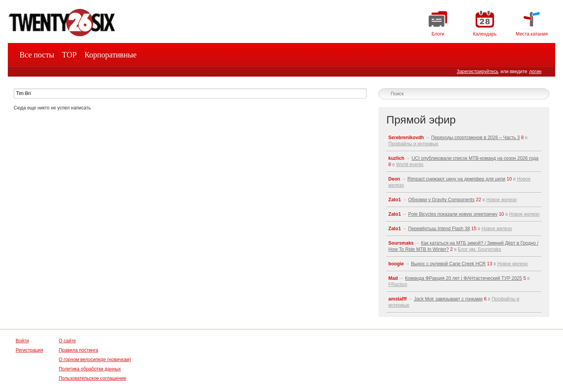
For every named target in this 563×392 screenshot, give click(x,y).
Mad (393, 278)
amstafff (397, 299)
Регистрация (29, 350)
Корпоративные (110, 55)
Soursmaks (401, 243)
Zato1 (394, 200)
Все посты (37, 55)
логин (535, 72)
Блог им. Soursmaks (480, 249)
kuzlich (396, 158)
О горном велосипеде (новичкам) (95, 360)
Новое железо (502, 200)
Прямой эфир (421, 120)
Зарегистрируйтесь (478, 72)
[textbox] (190, 93)
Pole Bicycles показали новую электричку (453, 214)
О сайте (67, 341)
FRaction (398, 285)
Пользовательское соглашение (92, 378)
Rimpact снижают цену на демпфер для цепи (456, 179)
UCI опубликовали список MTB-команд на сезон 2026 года (475, 158)
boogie (396, 264)
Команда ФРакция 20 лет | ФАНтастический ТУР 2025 (463, 278)
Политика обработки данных (90, 369)
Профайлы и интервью (413, 144)
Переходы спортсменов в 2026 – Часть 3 (476, 138)
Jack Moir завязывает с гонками (448, 299)
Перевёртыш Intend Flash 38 (439, 229)
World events (410, 165)
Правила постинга (78, 350)
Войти (22, 341)
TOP (69, 55)
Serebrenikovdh (406, 138)
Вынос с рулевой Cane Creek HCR (448, 264)
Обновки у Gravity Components (441, 200)
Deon (394, 179)
